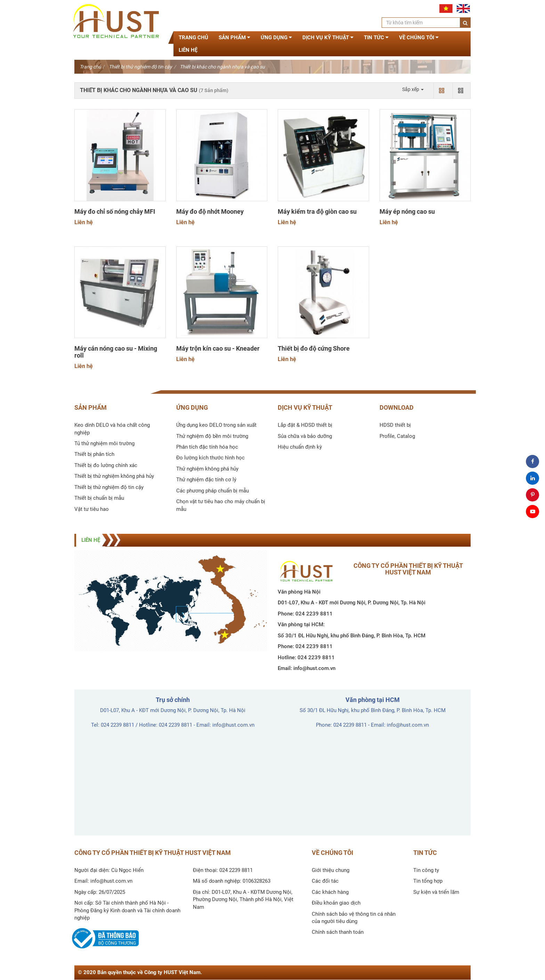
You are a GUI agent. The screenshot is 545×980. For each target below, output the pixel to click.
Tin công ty (426, 870)
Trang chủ (193, 38)
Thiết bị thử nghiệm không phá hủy (114, 476)
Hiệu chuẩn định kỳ (300, 447)
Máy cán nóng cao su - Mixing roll (116, 352)
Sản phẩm (234, 38)
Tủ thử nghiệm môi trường (104, 443)
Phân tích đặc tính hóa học (207, 447)
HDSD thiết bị (395, 425)
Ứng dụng (276, 38)
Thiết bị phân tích (94, 454)
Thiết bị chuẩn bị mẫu (99, 498)
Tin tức (376, 38)
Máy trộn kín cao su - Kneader (218, 349)
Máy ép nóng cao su (407, 212)
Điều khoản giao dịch (336, 903)
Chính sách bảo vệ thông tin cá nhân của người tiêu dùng (354, 918)
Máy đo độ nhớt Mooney (210, 212)
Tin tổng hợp (428, 881)
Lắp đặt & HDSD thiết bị (305, 425)
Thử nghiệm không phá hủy (207, 469)
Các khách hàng (330, 892)
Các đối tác (325, 881)
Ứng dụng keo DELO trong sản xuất (216, 425)
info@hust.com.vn (314, 668)
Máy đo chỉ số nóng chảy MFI (115, 212)
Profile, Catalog (397, 436)
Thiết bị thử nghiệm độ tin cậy (140, 67)
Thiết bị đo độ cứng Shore (314, 349)
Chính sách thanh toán (338, 932)
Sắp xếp (413, 89)
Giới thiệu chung (331, 870)
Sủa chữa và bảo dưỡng (305, 436)
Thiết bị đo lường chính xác (106, 465)
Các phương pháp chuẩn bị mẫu (213, 491)
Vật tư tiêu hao (92, 509)
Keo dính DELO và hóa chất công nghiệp (112, 429)
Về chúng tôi (419, 38)
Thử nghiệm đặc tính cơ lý (206, 480)
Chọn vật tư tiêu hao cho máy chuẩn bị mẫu (221, 505)
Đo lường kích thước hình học (210, 458)
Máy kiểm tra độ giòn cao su (317, 212)
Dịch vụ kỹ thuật (328, 38)
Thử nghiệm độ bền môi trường (212, 436)
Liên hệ (188, 50)
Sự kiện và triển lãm (436, 892)
